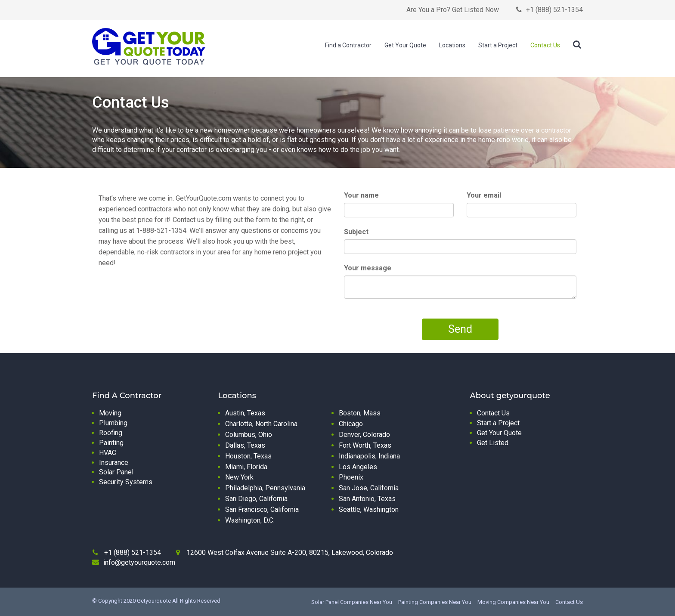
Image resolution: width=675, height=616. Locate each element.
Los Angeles (358, 467)
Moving (110, 413)
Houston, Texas (248, 456)
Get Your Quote (405, 45)
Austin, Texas (245, 413)
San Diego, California (256, 499)
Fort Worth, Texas (365, 445)
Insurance (114, 463)
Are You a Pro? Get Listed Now (453, 10)
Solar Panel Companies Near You (352, 602)
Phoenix (351, 477)
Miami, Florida (246, 467)
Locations (452, 45)
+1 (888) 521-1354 (554, 10)
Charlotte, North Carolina (261, 424)
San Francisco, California (262, 509)
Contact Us (545, 45)
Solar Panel (116, 472)
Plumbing (113, 423)
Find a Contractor (348, 45)
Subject (356, 232)
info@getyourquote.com (139, 562)
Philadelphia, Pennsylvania (265, 488)
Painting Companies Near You (435, 602)
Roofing (111, 433)
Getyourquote (154, 601)
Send (460, 329)
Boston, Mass (360, 413)
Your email (484, 195)
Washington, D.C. (250, 520)
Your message (368, 268)
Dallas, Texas (245, 445)
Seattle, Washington (369, 509)
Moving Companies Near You (513, 602)
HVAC (108, 453)
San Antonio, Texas (367, 499)
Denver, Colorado (364, 435)
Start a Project (498, 45)
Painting (111, 443)
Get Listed (493, 443)
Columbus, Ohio (249, 435)
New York (239, 477)
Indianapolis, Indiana (369, 456)
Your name (361, 195)
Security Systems (126, 482)
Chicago (351, 424)
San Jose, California (369, 488)
